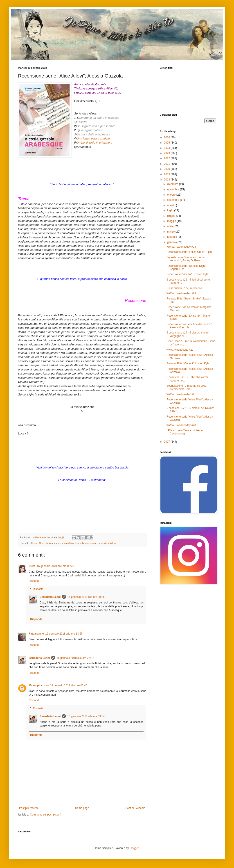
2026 (167, 137)
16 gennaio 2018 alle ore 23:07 (75, 658)
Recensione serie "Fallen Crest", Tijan (189, 252)
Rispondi (34, 581)
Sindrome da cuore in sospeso (99, 118)
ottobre (172, 195)
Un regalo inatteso (91, 130)
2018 (167, 180)
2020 (167, 169)
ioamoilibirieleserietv (73, 543)
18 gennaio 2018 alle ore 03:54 (86, 716)
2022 (167, 158)
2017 (167, 442)
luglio (171, 210)
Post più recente (29, 808)
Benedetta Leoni (50, 597)
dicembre (173, 184)
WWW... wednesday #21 (181, 394)
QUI (98, 101)
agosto (172, 205)
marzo (171, 232)
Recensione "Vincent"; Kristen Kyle (187, 274)
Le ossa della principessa (93, 134)
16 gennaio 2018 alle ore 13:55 (64, 634)
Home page (82, 808)
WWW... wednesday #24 (181, 247)
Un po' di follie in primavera (95, 143)
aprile (171, 226)
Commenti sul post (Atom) (46, 815)
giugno (172, 216)
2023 (167, 153)
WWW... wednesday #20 (181, 425)
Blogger (134, 848)
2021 (167, 164)
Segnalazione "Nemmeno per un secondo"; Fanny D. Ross (186, 259)
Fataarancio (36, 634)
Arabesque (55, 543)
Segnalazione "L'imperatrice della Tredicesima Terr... (186, 387)
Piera (32, 566)
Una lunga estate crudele (93, 138)
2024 (167, 148)
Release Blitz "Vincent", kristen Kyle (188, 363)
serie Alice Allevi (107, 543)
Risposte (38, 589)
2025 (167, 143)
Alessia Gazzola (39, 543)
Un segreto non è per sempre (96, 126)
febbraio (172, 237)
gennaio (172, 242)
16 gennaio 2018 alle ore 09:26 (86, 597)
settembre (174, 200)
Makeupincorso (39, 685)
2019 (167, 174)
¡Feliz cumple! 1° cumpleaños (184, 288)
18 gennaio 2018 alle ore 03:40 (69, 685)
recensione (91, 543)
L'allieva (82, 122)
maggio (172, 221)
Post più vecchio (135, 808)
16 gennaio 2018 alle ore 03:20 (55, 566)
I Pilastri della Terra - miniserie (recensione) (185, 432)
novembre (174, 190)
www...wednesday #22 (180, 350)
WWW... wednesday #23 (181, 293)
